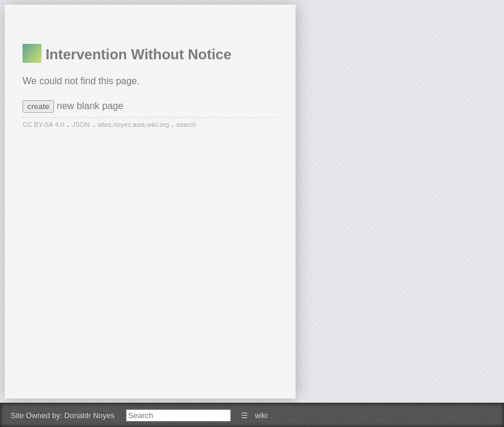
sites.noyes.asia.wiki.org (134, 125)
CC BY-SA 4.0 (43, 125)
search (186, 125)
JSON (81, 125)
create (38, 106)
